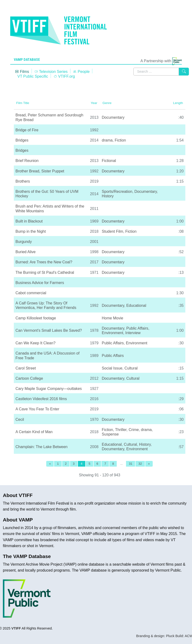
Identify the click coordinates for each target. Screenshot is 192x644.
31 (131, 464)
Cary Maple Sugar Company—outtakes (49, 389)
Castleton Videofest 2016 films (41, 399)
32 (140, 464)
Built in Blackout (29, 221)
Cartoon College (29, 378)
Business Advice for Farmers (40, 283)
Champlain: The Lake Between (42, 447)
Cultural (131, 368)
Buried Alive (26, 252)
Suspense (110, 434)
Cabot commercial (31, 293)
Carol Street (26, 368)
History (108, 196)
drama (107, 140)
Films (22, 72)
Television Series (51, 72)
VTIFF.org (64, 76)
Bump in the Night (31, 231)
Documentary (113, 117)
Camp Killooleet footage (36, 318)
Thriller (121, 430)
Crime (134, 430)
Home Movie (112, 318)
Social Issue (112, 368)
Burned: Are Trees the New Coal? (44, 262)
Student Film (112, 231)
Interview (133, 333)
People (81, 72)
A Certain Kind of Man (34, 432)
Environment (112, 333)
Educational (136, 305)
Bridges (22, 140)
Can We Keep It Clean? (35, 343)
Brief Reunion (27, 161)
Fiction (120, 140)
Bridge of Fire (27, 130)
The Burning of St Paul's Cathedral (45, 272)
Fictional (109, 161)
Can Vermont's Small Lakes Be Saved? (49, 330)
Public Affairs (137, 328)
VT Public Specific (33, 76)
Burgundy (24, 242)
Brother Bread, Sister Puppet (40, 171)
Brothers (23, 181)
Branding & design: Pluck (155, 636)
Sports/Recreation (117, 192)
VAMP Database (27, 60)
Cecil (20, 419)
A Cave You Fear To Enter (37, 409)
